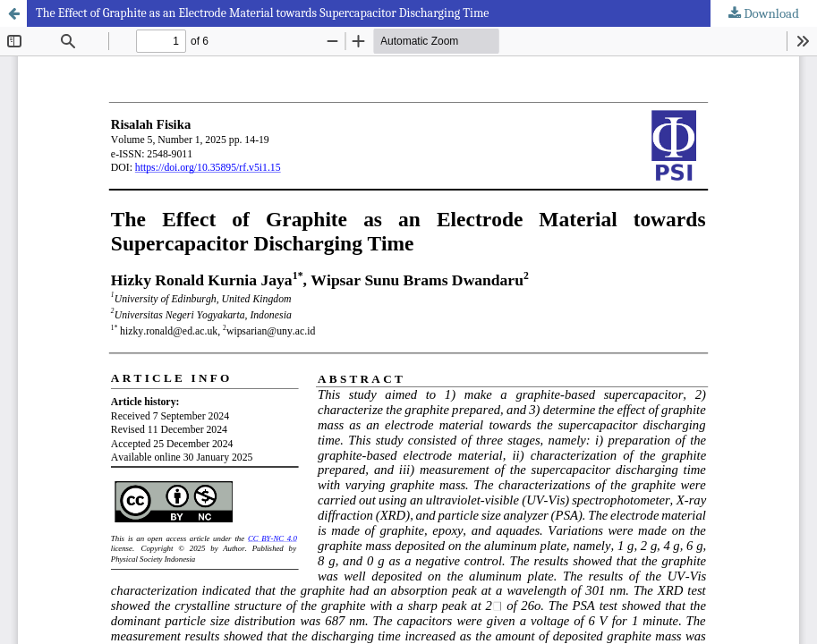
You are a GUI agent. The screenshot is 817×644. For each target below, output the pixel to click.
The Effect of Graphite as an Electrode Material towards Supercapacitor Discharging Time (262, 13)
